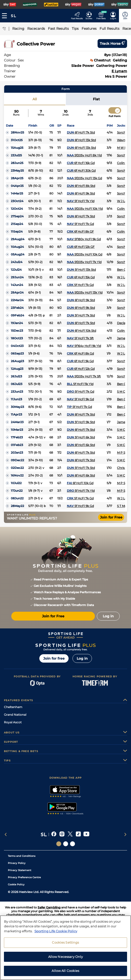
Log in (82, 658)
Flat (96, 99)
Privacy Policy (17, 863)
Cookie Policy (16, 884)
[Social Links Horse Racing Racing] (66, 844)
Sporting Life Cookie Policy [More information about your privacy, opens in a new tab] (56, 933)
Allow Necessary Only (66, 959)
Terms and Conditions (22, 856)
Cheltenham (13, 707)
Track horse (112, 44)
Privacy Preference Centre (24, 877)
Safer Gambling (49, 907)
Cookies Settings (65, 944)
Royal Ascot (13, 722)
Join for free (54, 658)
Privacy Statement (20, 870)
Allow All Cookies (65, 973)
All (35, 99)
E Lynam (119, 71)
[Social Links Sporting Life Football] (73, 844)
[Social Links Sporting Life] (59, 844)
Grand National (15, 715)
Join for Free (111, 517)
